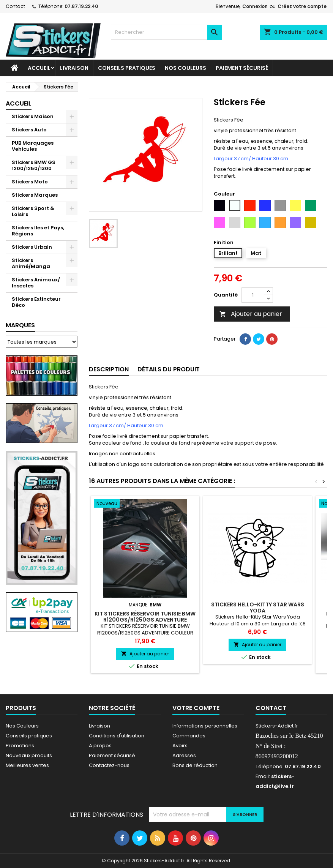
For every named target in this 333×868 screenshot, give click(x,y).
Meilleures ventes (27, 765)
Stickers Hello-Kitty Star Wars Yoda (258, 608)
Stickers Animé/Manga (31, 263)
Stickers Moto (30, 182)
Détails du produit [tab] (169, 369)
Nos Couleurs (185, 68)
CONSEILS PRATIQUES (127, 68)
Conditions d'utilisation (117, 736)
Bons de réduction (195, 765)
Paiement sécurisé (242, 68)
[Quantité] (253, 295)
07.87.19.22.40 (81, 6)
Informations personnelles (205, 726)
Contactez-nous (109, 765)
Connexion (255, 6)
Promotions (20, 746)
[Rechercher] (166, 32)
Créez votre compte (302, 6)
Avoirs (180, 746)
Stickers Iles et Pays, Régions (38, 231)
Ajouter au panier (251, 314)
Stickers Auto (29, 130)
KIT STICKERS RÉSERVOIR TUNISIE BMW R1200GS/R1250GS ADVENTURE (145, 617)
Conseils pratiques (29, 736)
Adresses (184, 755)
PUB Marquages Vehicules (33, 146)
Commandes (189, 736)
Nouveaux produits (29, 755)
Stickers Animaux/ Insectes (36, 283)
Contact (15, 6)
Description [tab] (109, 369)
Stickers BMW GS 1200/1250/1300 (34, 165)
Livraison (74, 68)
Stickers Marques (35, 195)
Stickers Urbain (32, 247)
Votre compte (196, 708)
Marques (20, 325)
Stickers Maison (33, 116)
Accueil (39, 68)
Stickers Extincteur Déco (36, 302)
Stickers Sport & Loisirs (33, 211)
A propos (100, 746)
